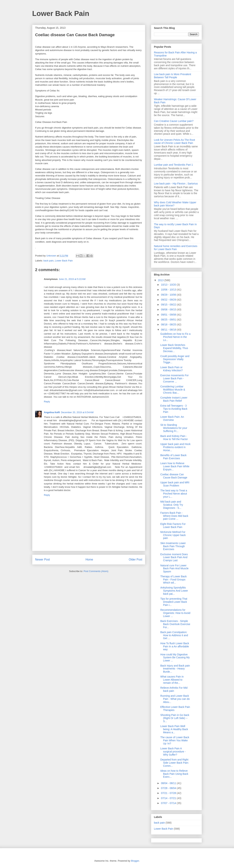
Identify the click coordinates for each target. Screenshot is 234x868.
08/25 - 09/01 (169, 320)
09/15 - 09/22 (169, 305)
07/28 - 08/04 (169, 788)
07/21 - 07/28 (169, 793)
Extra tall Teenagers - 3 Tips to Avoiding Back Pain (174, 409)
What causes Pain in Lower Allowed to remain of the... (172, 680)
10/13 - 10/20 (169, 285)
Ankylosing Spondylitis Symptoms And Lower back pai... (174, 591)
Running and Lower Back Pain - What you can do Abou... (175, 699)
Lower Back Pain (61, 13)
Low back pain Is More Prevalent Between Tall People (172, 76)
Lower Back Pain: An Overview (172, 418)
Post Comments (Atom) (96, 571)
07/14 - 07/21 (169, 798)
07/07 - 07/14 (169, 803)
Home (89, 560)
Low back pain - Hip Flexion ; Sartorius (176, 184)
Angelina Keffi (52, 412)
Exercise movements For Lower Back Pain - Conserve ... (174, 378)
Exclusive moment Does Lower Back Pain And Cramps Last (174, 557)
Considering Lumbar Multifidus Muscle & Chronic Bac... (173, 390)
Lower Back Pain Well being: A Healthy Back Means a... (174, 729)
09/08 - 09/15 (169, 310)
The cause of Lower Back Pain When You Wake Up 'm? (175, 740)
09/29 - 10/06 (169, 295)
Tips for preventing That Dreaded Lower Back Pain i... (174, 602)
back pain (49, 261)
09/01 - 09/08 (169, 315)
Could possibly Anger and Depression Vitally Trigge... (175, 359)
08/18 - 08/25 (169, 324)
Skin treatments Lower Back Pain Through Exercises (173, 546)
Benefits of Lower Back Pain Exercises (173, 457)
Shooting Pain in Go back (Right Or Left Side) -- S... (175, 718)
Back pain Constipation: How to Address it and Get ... (174, 635)
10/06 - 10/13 (169, 290)
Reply (47, 402)
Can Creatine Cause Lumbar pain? (174, 121)
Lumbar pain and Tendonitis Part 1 (173, 165)
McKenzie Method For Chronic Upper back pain (173, 535)
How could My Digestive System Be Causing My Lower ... (175, 658)
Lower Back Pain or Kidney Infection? (171, 369)
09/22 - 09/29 (169, 300)
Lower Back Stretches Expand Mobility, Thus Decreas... (174, 348)
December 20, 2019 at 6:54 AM (77, 412)
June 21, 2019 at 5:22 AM (72, 279)
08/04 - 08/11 (169, 783)
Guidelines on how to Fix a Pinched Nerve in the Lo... (175, 337)
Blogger (135, 861)
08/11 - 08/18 (169, 330)
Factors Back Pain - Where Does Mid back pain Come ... (174, 516)
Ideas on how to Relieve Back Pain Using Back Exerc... (174, 774)
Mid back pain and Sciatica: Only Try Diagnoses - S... (172, 505)
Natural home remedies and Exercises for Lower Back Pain (176, 248)
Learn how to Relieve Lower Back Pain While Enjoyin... (175, 466)
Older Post (135, 560)
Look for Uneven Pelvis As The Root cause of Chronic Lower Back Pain (174, 141)
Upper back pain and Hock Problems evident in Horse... (175, 447)
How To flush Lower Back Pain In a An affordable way (175, 646)
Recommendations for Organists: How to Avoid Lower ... (175, 613)
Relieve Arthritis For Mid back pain (174, 689)
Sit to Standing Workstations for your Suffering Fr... (174, 428)
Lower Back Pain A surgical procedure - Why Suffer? (173, 752)
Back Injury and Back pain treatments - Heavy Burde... (175, 669)
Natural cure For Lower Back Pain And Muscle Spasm (174, 569)
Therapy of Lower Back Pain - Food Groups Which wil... (173, 580)
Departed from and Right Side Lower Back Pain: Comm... (175, 763)
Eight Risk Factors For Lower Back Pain (173, 525)
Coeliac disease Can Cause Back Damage (174, 476)
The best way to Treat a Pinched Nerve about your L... (174, 494)
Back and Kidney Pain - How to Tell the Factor (174, 438)
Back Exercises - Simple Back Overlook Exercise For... (175, 624)
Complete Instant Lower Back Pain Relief (174, 399)
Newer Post (43, 560)
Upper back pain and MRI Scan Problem (175, 484)
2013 (161, 280)
